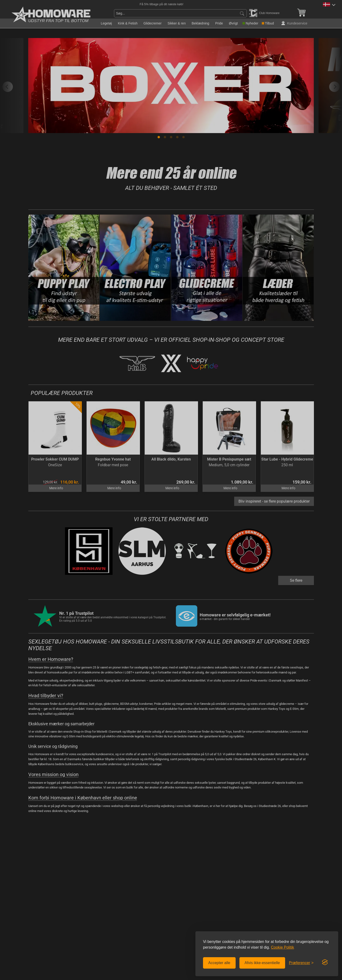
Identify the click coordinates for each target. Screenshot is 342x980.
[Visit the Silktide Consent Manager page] (325, 962)
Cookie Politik (282, 947)
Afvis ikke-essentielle (262, 963)
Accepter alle (219, 963)
